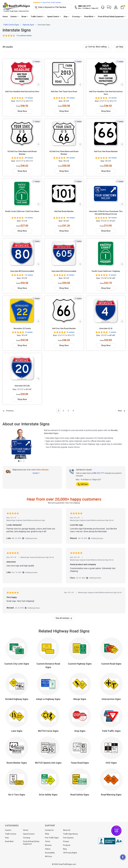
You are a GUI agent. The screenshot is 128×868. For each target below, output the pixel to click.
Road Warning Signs (111, 795)
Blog (65, 849)
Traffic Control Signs (11, 25)
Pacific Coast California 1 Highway (106, 271)
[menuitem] (5, 17)
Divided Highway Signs (17, 699)
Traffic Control (37, 17)
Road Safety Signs (80, 795)
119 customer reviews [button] (24, 36)
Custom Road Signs (111, 664)
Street (24, 17)
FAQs (47, 834)
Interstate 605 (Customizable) (64, 271)
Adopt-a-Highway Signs (48, 699)
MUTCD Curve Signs (48, 731)
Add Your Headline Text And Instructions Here (106, 93)
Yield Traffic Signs (111, 731)
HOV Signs (111, 763)
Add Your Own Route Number (106, 151)
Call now (83, 484)
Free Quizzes (68, 838)
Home (5, 17)
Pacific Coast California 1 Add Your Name (22, 211)
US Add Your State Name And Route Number (22, 153)
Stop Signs (80, 731)
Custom (14, 17)
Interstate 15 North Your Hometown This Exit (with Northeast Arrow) (106, 213)
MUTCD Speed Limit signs (48, 763)
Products (67, 845)
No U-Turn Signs (17, 795)
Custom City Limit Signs (17, 664)
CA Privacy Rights (70, 853)
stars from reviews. (51, 3)
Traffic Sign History (70, 834)
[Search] (52, 7)
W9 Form (48, 856)
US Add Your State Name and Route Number (64, 153)
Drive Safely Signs (48, 795)
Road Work (89, 17)
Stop (65, 17)
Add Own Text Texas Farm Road (64, 92)
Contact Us (49, 830)
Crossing (76, 17)
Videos (48, 849)
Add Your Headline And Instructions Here (22, 92)
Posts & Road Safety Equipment (111, 17)
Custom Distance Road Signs (48, 665)
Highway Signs (28, 25)
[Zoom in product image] (38, 84)
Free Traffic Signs (52, 838)
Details (36, 473)
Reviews (48, 845)
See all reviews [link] (64, 618)
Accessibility (50, 853)
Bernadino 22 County (22, 328)
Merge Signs (80, 699)
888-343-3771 (99, 473)
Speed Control (53, 17)
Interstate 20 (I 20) (22, 386)
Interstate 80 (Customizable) (22, 271)
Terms (48, 841)
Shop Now (22, 111)
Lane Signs (17, 731)
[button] (109, 7)
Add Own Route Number (64, 211)
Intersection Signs (111, 699)
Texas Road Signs (80, 763)
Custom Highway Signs (80, 664)
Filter (120, 47)
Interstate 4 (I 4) (106, 328)
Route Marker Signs (17, 763)
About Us (67, 830)
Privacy (66, 841)
